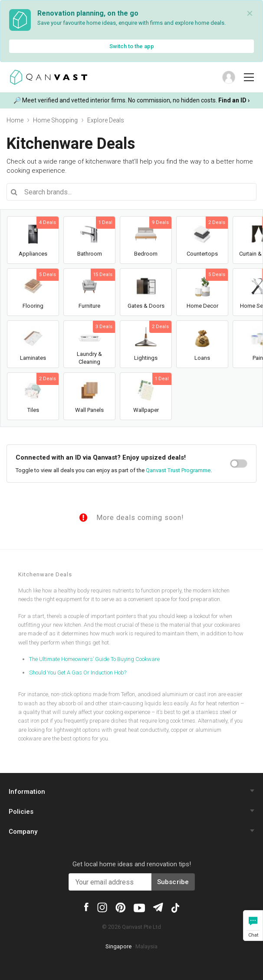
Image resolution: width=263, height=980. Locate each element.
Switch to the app (132, 46)
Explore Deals (106, 120)
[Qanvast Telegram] (158, 906)
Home (15, 120)
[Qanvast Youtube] (139, 907)
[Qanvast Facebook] (86, 906)
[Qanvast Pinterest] (120, 907)
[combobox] (131, 192)
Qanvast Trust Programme (178, 470)
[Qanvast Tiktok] (175, 907)
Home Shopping (55, 120)
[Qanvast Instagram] (102, 907)
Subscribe (173, 882)
